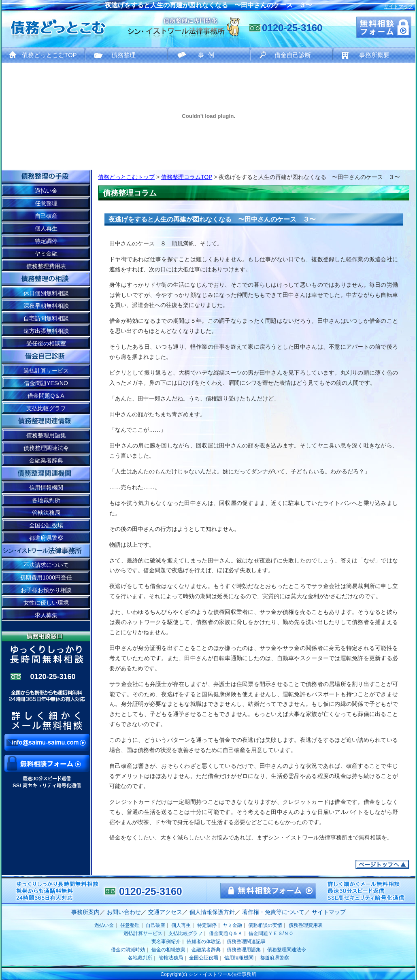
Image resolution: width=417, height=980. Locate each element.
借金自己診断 (293, 55)
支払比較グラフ (46, 408)
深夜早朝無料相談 (46, 306)
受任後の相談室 (46, 343)
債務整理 (123, 55)
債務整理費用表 (46, 266)
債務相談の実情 (265, 925)
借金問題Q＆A (46, 396)
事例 (208, 55)
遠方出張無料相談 (46, 331)
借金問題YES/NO (46, 383)
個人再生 (46, 228)
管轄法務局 (46, 513)
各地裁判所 (46, 500)
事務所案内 (85, 912)
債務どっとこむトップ (126, 177)
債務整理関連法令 (46, 448)
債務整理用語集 (46, 435)
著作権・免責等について (273, 912)
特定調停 (46, 241)
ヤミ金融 (46, 254)
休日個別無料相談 (46, 293)
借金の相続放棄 (168, 950)
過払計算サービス (46, 371)
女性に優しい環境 (46, 603)
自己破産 (46, 216)
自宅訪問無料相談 (46, 318)
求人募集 (46, 615)
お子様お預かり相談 (46, 590)
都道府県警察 (46, 538)
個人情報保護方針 (212, 912)
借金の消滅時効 (128, 950)
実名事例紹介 (166, 942)
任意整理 (46, 203)
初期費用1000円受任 (46, 577)
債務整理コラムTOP (187, 177)
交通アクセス (165, 912)
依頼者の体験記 (204, 942)
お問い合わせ (124, 912)
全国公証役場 (46, 525)
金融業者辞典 (46, 460)
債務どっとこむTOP (49, 55)
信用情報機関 (46, 488)
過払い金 (46, 191)
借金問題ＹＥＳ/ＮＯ (271, 933)
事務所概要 (374, 55)
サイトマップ (398, 6)
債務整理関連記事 (246, 942)
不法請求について (46, 565)
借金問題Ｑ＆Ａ (226, 933)
